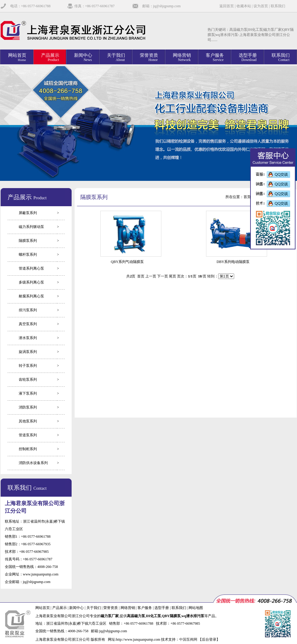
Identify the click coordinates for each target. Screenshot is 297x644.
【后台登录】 (209, 639)
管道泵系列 (28, 435)
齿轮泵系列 (28, 380)
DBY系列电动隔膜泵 (233, 262)
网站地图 (196, 608)
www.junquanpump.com (41, 574)
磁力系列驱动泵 (31, 227)
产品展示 (60, 608)
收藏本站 (244, 6)
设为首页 (261, 6)
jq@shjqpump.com (37, 582)
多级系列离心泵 (31, 282)
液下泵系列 (28, 393)
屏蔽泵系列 (28, 213)
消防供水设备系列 (33, 463)
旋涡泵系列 (28, 352)
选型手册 (162, 608)
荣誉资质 (111, 608)
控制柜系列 (28, 449)
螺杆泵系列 (28, 255)
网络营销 (128, 608)
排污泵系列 (28, 310)
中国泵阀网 (188, 639)
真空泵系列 (28, 324)
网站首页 (43, 608)
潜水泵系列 (28, 338)
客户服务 (145, 608)
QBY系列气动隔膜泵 (127, 262)
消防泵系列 (28, 407)
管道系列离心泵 (31, 268)
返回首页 (227, 6)
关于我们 (94, 608)
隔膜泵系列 (28, 241)
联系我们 (278, 6)
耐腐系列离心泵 (31, 296)
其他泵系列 (28, 421)
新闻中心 (76, 608)
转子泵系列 (28, 366)
